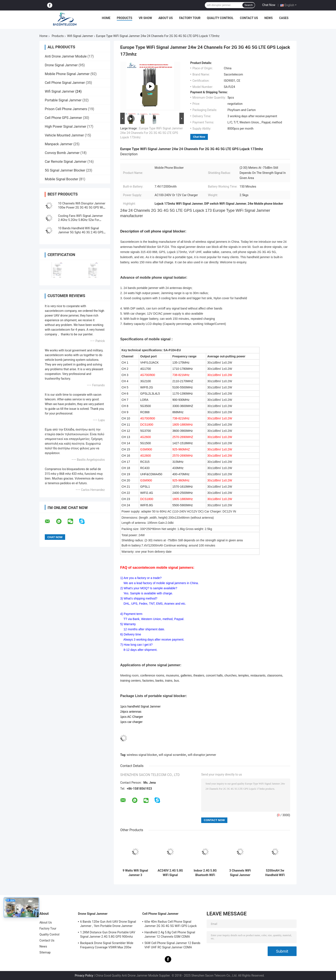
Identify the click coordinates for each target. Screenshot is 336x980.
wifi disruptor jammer (202, 755)
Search (249, 5)
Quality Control (220, 18)
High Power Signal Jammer (65, 127)
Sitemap (45, 952)
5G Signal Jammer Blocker (65, 170)
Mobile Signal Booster (61, 179)
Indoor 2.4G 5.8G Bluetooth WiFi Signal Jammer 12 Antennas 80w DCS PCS (205, 873)
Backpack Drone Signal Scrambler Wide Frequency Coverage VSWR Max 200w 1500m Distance (107, 946)
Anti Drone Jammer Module (66, 56)
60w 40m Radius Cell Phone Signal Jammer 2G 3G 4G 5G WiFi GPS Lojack (171, 924)
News (269, 18)
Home (106, 18)
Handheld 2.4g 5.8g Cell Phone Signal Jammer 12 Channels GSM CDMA (170, 934)
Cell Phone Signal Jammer (65, 83)
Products (124, 18)
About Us (166, 18)
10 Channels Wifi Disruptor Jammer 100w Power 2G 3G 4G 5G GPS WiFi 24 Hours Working (82, 207)
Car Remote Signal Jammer (66, 162)
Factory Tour (190, 18)
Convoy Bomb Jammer (62, 153)
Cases (284, 18)
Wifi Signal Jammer (80, 36)
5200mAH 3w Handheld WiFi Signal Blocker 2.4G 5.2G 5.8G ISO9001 (275, 873)
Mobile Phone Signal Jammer (67, 74)
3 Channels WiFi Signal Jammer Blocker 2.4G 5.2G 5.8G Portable (240, 873)
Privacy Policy (84, 976)
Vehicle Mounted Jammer (64, 135)
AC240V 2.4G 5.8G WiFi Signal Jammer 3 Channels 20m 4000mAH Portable (170, 873)
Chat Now (269, 5)
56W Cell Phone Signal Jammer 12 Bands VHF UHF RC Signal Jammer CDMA (172, 945)
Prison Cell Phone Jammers (66, 109)
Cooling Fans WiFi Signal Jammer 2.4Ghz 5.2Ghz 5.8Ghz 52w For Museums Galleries (80, 220)
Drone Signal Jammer (61, 65)
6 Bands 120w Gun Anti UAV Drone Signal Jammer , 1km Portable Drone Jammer (108, 924)
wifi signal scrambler (172, 755)
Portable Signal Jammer (63, 100)
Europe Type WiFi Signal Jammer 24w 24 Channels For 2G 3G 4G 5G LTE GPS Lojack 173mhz (151, 133)
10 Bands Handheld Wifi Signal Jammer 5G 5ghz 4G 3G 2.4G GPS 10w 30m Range (81, 232)
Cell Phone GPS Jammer (63, 118)
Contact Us (249, 18)
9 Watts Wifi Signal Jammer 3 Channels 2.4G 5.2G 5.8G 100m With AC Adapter (135, 873)
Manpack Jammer (59, 144)
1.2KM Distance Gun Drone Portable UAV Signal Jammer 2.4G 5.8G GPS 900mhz (108, 934)
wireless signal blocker (142, 755)
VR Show (145, 18)
